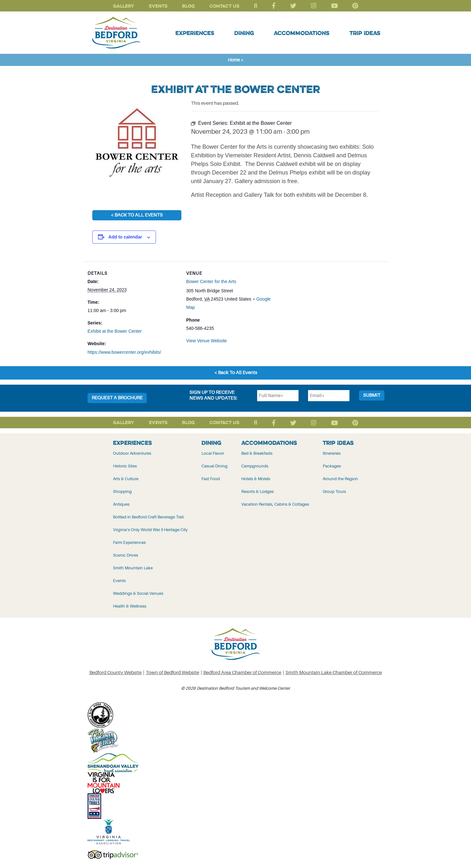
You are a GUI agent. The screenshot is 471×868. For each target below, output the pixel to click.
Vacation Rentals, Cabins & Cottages (275, 504)
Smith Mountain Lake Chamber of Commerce (334, 672)
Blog (188, 6)
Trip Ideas (365, 33)
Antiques (121, 504)
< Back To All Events (137, 215)
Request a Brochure (117, 398)
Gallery (124, 6)
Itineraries (332, 453)
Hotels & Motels (256, 478)
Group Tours (334, 491)
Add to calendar (125, 237)
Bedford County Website (116, 672)
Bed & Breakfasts (257, 453)
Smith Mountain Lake (133, 568)
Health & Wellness (130, 606)
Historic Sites (125, 466)
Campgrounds (255, 466)
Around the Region (340, 478)
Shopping (122, 491)
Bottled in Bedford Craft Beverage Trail (148, 517)
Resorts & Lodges (257, 491)
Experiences (195, 33)
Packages (332, 466)
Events (158, 6)
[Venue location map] (318, 306)
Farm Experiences (129, 542)
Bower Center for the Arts (211, 281)
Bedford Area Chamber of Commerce (242, 672)
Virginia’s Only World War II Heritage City (150, 529)
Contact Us (224, 6)
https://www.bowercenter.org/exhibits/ (124, 352)
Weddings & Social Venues (138, 593)
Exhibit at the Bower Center (115, 331)
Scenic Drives (126, 555)
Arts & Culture (126, 478)
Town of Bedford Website (172, 672)
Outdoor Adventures (132, 453)
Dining (244, 33)
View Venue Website (207, 340)
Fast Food (211, 478)
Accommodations (302, 33)
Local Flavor (213, 453)
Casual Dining (214, 466)
